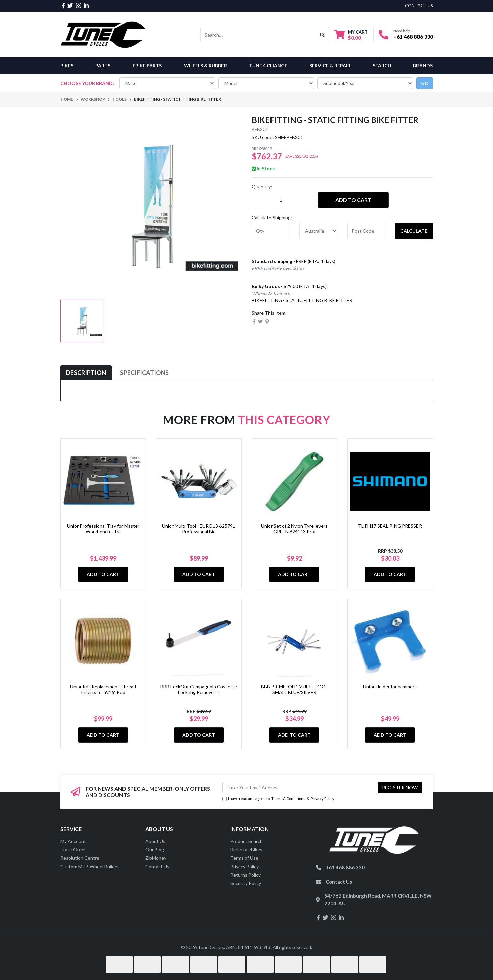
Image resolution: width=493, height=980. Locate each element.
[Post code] (366, 231)
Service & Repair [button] (330, 66)
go (425, 83)
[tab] (86, 373)
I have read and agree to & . (279, 799)
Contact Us (157, 866)
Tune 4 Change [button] (268, 66)
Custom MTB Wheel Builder (90, 866)
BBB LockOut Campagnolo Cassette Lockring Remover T (199, 689)
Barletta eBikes (246, 850)
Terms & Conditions (288, 799)
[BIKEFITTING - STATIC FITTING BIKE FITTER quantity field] (284, 200)
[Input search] (258, 35)
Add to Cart (353, 200)
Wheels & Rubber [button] (205, 66)
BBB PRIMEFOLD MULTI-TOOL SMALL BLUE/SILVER (294, 689)
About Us (155, 841)
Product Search (246, 841)
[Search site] (322, 35)
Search (382, 66)
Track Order (73, 850)
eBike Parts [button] (147, 66)
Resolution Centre (80, 858)
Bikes (67, 66)
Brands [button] (423, 66)
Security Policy (246, 883)
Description (86, 373)
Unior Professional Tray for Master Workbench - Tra (103, 529)
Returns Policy (245, 875)
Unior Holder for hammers (390, 686)
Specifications (144, 373)
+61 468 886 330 (413, 36)
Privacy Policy (323, 799)
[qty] (271, 231)
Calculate (414, 231)
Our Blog (155, 850)
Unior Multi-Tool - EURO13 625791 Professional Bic (199, 529)
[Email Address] (299, 787)
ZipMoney (156, 858)
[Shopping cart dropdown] (351, 35)
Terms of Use (244, 858)
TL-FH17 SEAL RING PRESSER (390, 526)
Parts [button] (103, 66)
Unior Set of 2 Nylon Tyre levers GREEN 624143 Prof (294, 529)
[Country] (318, 231)
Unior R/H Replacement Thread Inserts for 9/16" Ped (103, 689)
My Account (73, 841)
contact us (419, 6)
